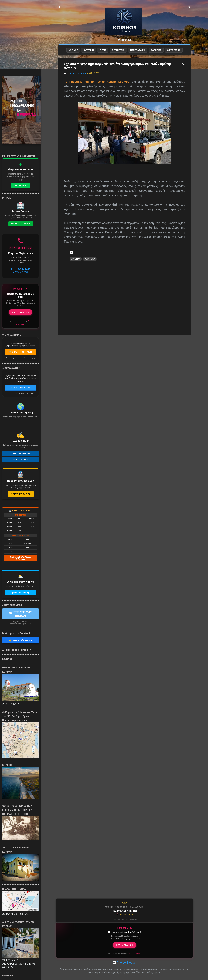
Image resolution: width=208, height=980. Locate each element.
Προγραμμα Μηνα (21, 224)
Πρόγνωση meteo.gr (21, 593)
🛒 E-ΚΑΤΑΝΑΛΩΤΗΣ (21, 387)
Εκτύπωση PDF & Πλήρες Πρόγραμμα (21, 558)
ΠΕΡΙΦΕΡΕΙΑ (118, 50)
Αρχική (76, 259)
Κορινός (90, 259)
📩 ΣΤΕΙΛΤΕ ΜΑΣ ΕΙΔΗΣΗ (21, 614)
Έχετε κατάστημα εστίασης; (124, 954)
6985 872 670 (125, 914)
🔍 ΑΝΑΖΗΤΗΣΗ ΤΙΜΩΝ (21, 352)
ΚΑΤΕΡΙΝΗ (89, 50)
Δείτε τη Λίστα (21, 186)
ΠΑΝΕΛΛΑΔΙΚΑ (138, 50)
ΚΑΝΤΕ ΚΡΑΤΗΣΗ (125, 945)
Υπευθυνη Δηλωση (21, 453)
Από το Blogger (125, 963)
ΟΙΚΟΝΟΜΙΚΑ (174, 50)
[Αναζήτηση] (189, 8)
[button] (183, 64)
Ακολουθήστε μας (21, 640)
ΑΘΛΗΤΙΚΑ (156, 50)
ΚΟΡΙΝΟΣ (73, 50)
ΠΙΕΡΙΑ (103, 50)
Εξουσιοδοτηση (21, 460)
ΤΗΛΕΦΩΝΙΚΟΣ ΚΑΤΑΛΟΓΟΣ (21, 271)
